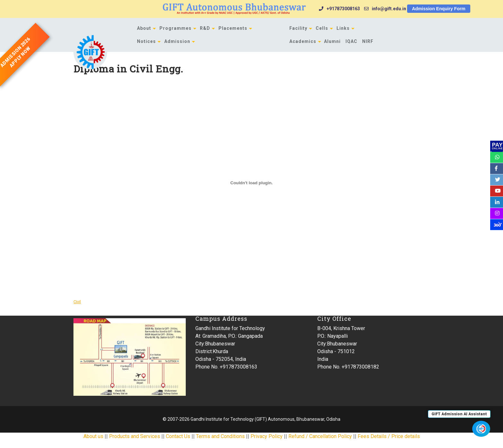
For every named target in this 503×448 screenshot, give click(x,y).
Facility (298, 28)
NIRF (368, 41)
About (144, 28)
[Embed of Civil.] (251, 183)
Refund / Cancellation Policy (320, 436)
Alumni (332, 41)
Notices (146, 41)
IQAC (351, 41)
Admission (177, 41)
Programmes (175, 28)
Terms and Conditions (220, 436)
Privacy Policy (267, 436)
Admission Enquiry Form (439, 9)
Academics (303, 41)
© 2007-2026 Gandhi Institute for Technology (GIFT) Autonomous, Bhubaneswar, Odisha (251, 419)
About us (93, 436)
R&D (205, 28)
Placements (233, 28)
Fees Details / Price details (389, 436)
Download (108, 301)
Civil (77, 302)
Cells (322, 28)
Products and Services (135, 436)
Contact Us (178, 436)
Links (343, 28)
